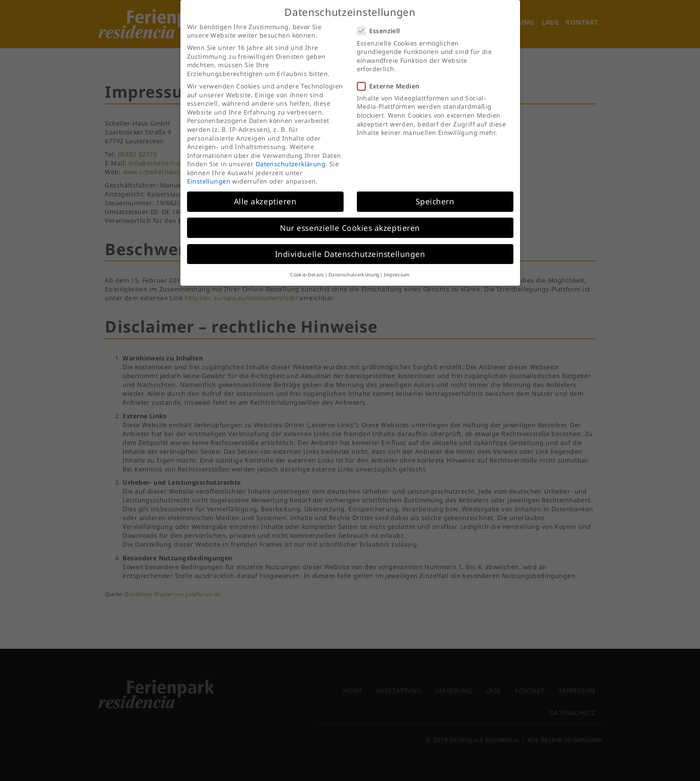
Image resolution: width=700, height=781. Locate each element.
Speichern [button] (435, 195)
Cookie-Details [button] (307, 268)
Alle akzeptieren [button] (265, 195)
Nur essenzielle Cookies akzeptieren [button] (350, 221)
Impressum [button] (397, 268)
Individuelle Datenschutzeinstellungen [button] (350, 247)
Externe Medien (391, 79)
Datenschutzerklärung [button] (354, 268)
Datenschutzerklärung (291, 157)
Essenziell (381, 24)
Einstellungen (209, 174)
